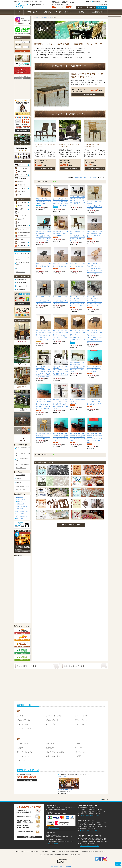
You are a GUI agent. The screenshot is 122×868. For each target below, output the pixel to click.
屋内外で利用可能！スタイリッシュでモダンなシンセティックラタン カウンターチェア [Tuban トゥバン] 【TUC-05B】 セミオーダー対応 (44, 371)
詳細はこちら (63, 776)
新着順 (95, 178)
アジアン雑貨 (57, 852)
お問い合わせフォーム (22, 516)
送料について (20, 504)
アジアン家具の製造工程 (22, 464)
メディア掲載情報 (21, 475)
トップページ (36, 18)
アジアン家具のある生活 (47, 852)
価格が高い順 (87, 178)
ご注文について (21, 499)
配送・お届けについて (23, 506)
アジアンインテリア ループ (65, 790)
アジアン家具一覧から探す (46, 18)
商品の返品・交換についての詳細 (88, 831)
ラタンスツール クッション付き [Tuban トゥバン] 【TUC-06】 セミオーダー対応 (78, 336)
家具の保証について (21, 468)
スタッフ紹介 (65, 852)
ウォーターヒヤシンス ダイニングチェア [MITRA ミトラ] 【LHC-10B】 (44, 300)
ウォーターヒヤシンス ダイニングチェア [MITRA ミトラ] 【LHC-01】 (95, 205)
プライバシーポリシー (22, 490)
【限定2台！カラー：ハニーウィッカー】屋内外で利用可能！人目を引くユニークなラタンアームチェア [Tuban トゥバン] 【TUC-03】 (95, 269)
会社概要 (77, 852)
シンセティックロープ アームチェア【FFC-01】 (78, 265)
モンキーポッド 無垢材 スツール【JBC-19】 (61, 233)
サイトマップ (20, 518)
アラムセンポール (21, 272)
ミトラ (18, 268)
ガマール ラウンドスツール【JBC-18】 (78, 401)
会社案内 (18, 482)
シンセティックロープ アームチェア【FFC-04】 (44, 265)
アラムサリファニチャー (22, 254)
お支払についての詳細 (54, 828)
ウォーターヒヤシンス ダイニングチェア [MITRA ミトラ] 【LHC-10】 (61, 300)
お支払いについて (22, 502)
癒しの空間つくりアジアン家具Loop (61, 867)
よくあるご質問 (20, 514)
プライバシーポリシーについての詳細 (89, 846)
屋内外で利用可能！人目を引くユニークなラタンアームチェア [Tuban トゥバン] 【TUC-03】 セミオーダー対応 (61, 371)
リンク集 (83, 852)
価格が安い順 (78, 178)
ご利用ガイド (20, 497)
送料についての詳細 (53, 844)
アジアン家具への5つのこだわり (31, 852)
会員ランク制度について (22, 511)
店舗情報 (18, 479)
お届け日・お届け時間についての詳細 (89, 816)
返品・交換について (22, 508)
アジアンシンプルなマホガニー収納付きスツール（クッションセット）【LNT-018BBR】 (61, 202)
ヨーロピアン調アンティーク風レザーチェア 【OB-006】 (78, 437)
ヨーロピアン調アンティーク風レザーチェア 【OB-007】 (61, 437)
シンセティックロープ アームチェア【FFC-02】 (61, 265)
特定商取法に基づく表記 (22, 486)
